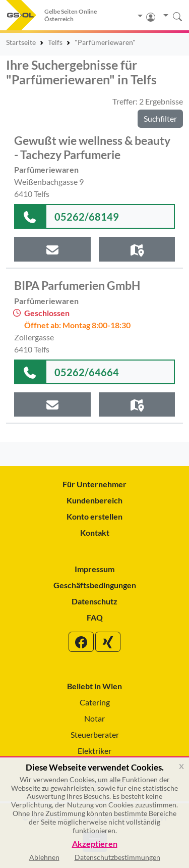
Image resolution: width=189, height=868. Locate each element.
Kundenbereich (94, 500)
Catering (95, 702)
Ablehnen (44, 857)
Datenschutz (94, 601)
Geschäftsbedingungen (95, 585)
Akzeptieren (95, 844)
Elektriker (94, 751)
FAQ (95, 617)
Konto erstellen (94, 516)
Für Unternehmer (94, 484)
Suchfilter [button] (160, 118)
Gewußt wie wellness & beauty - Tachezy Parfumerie (92, 147)
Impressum (94, 569)
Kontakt (95, 532)
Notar (94, 718)
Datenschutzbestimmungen (117, 857)
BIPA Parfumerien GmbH (77, 285)
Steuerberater (95, 734)
